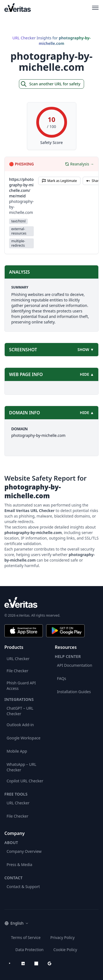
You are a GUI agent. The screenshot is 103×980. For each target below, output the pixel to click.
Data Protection (30, 950)
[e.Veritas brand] (51, 602)
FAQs (62, 678)
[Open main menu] (95, 8)
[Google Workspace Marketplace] (49, 963)
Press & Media (19, 865)
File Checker (17, 671)
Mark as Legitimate (59, 181)
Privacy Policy (62, 937)
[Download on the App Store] (24, 631)
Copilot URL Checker (25, 781)
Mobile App (17, 751)
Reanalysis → (79, 164)
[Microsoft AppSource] (36, 963)
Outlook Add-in (20, 725)
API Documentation (75, 665)
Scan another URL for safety (50, 84)
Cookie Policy (65, 950)
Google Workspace (23, 738)
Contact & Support (23, 887)
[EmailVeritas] (18, 8)
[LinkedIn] (23, 963)
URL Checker (18, 659)
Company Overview (24, 851)
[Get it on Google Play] (65, 631)
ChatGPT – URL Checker (20, 711)
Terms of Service (26, 937)
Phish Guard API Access (21, 686)
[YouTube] (10, 963)
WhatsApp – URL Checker (21, 767)
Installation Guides (74, 692)
